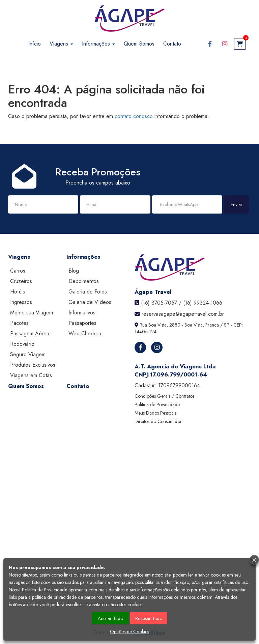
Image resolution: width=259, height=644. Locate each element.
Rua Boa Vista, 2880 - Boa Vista (171, 325)
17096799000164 (179, 385)
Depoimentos (84, 281)
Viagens (61, 44)
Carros (18, 271)
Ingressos (21, 302)
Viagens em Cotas (31, 375)
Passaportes (82, 323)
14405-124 (146, 332)
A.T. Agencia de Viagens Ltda (175, 366)
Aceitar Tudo (110, 618)
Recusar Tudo (149, 618)
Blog (74, 271)
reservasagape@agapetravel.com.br (183, 314)
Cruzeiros (21, 281)
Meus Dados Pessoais (155, 413)
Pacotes (19, 323)
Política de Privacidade (157, 404)
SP (227, 325)
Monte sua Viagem (32, 313)
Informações (98, 44)
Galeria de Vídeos (90, 302)
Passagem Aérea (30, 333)
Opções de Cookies (129, 632)
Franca (212, 325)
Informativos (82, 313)
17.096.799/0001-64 (178, 374)
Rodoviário (22, 344)
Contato (172, 44)
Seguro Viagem (28, 354)
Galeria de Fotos (88, 292)
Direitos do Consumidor (158, 421)
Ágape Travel (153, 292)
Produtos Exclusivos (33, 365)
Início (35, 44)
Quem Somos (139, 44)
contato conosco (134, 116)
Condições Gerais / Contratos (164, 396)
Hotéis (18, 292)
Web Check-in (85, 333)
